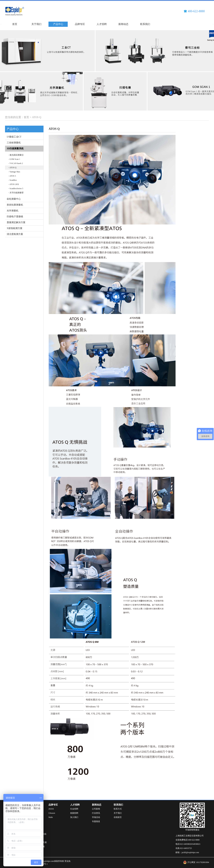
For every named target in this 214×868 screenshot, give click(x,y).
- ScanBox (13, 180)
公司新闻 (96, 809)
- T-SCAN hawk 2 (16, 163)
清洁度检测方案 (15, 234)
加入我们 (74, 817)
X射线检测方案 (15, 228)
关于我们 (36, 24)
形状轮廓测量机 (15, 205)
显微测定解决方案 (16, 222)
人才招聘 (102, 24)
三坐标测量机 (14, 143)
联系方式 (118, 809)
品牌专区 (80, 24)
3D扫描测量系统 (15, 149)
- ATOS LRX (14, 184)
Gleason (52, 813)
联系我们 (145, 24)
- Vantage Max (14, 172)
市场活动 (96, 817)
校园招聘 (74, 813)
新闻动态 (123, 24)
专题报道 (96, 821)
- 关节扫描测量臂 (16, 193)
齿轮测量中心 (14, 199)
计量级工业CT (14, 137)
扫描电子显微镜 (15, 217)
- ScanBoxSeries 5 (16, 188)
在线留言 (118, 817)
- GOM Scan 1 (14, 159)
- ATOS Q (12, 168)
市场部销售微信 (192, 830)
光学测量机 (13, 211)
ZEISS (51, 809)
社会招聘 (74, 809)
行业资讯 (96, 813)
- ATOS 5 (12, 176)
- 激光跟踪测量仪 (16, 155)
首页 (15, 24)
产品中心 (58, 24)
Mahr (51, 817)
